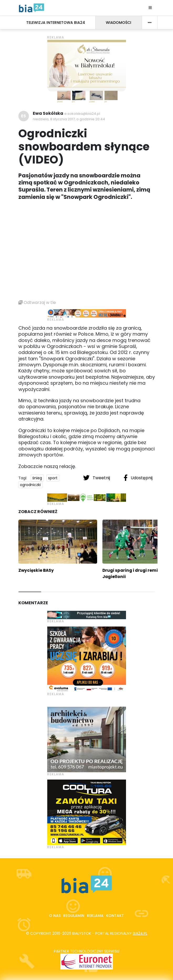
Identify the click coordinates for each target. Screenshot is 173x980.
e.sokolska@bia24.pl (82, 114)
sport (53, 478)
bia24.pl (140, 933)
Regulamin (74, 916)
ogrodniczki (30, 485)
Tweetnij (97, 478)
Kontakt (115, 916)
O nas (55, 916)
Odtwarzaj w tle (37, 303)
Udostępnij (138, 478)
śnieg (37, 478)
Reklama (95, 916)
